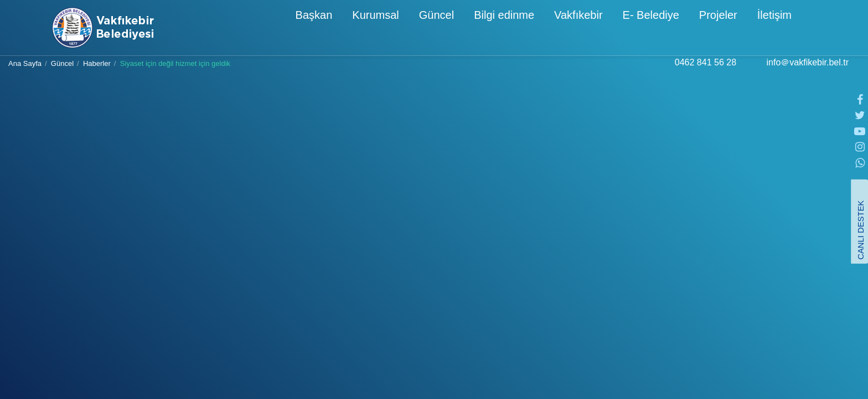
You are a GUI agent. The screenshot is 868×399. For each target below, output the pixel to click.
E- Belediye (606, 29)
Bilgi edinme (459, 29)
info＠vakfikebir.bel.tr (807, 73)
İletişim (730, 29)
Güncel (392, 29)
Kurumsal (330, 29)
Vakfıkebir (533, 29)
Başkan (269, 29)
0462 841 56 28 (706, 73)
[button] (808, 27)
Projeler (673, 29)
